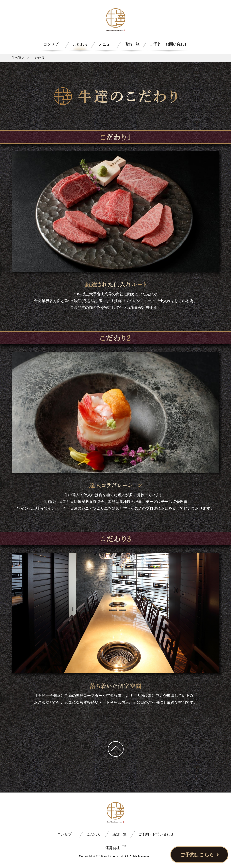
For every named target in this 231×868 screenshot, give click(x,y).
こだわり (80, 44)
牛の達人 (18, 58)
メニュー (106, 44)
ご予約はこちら (200, 855)
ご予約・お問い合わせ (169, 44)
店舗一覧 (132, 44)
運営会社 (116, 847)
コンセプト (53, 44)
